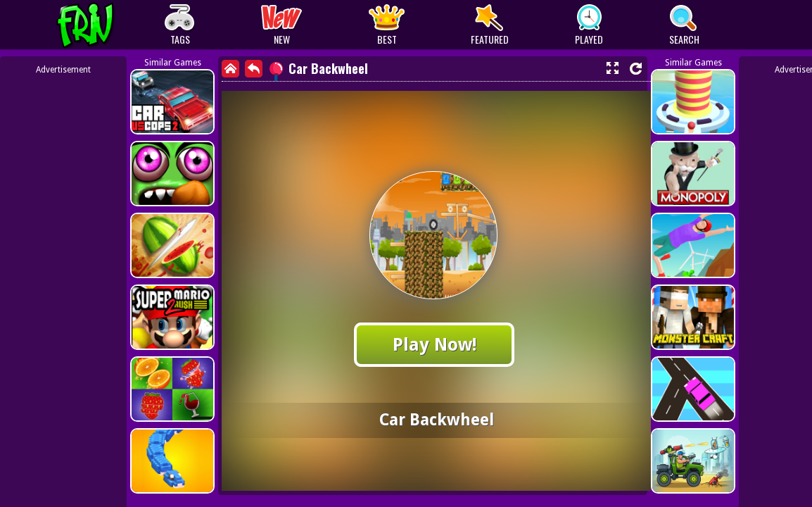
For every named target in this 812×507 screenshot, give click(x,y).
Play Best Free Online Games (112, 25)
